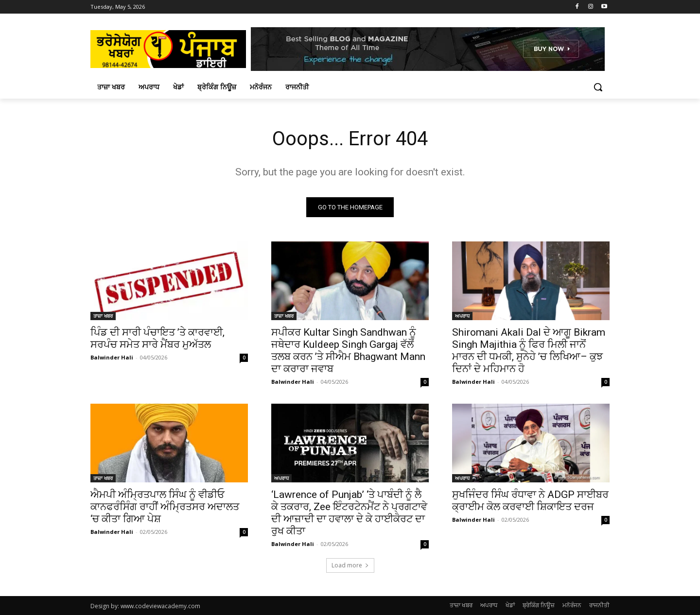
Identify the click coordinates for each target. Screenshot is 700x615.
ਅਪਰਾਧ (462, 316)
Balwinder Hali (112, 357)
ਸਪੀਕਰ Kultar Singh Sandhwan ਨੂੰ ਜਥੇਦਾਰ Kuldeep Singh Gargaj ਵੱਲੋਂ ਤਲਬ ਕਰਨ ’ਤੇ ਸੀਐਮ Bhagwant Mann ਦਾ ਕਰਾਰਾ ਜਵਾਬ (348, 350)
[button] (598, 87)
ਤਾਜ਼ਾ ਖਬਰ (103, 316)
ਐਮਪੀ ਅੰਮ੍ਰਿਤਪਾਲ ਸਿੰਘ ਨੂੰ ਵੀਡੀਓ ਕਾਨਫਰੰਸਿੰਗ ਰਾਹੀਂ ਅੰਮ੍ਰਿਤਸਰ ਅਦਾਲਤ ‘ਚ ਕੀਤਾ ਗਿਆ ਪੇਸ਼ (165, 507)
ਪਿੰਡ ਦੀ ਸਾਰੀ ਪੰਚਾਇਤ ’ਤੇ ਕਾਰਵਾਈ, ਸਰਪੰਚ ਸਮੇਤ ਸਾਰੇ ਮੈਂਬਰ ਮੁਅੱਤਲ (157, 338)
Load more (350, 565)
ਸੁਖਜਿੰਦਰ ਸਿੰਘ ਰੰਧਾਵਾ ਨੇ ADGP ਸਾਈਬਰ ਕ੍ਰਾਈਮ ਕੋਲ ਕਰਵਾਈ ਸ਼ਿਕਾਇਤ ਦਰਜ (530, 501)
